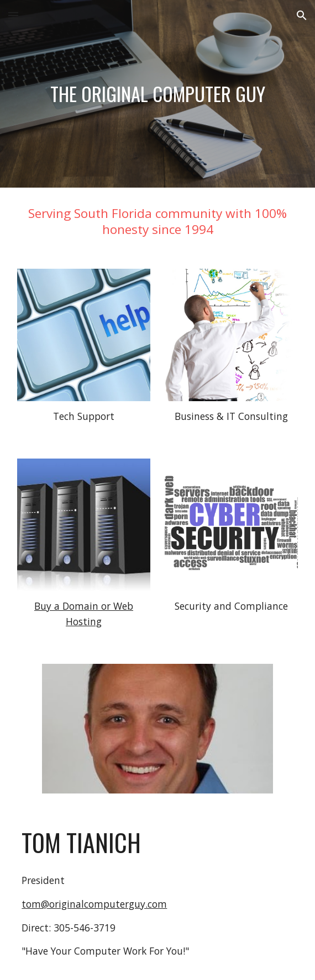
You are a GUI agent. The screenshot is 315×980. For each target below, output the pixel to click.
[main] (157, 94)
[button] (13, 15)
